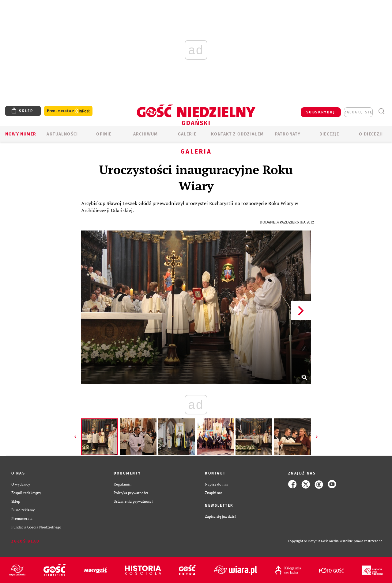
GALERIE (187, 134)
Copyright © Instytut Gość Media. (314, 541)
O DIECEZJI (371, 134)
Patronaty (288, 134)
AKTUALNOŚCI (62, 134)
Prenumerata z (68, 111)
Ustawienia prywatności (133, 501)
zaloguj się (358, 112)
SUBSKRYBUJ (321, 112)
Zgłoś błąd (25, 541)
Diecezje (329, 134)
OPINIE (104, 134)
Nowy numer (21, 134)
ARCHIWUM (146, 134)
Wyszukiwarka (381, 111)
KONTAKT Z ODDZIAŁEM (237, 134)
